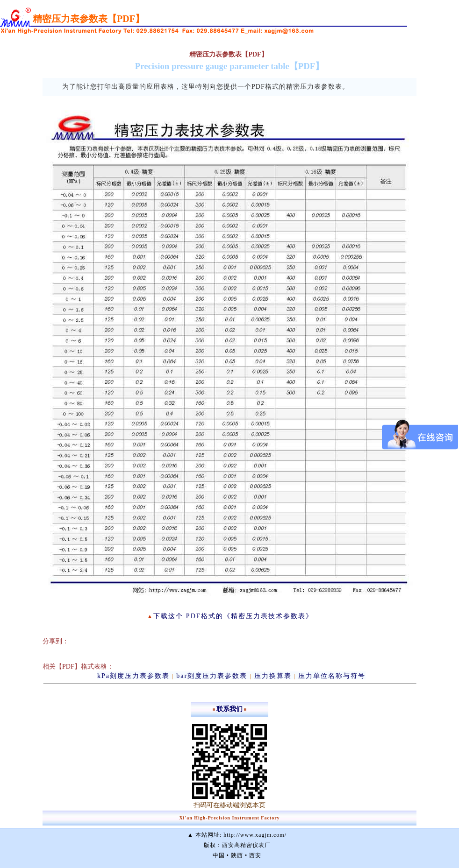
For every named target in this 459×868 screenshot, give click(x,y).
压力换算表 (273, 676)
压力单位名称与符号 (332, 676)
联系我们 (229, 709)
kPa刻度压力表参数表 (133, 676)
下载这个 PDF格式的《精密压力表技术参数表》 (233, 616)
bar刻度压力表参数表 (212, 676)
